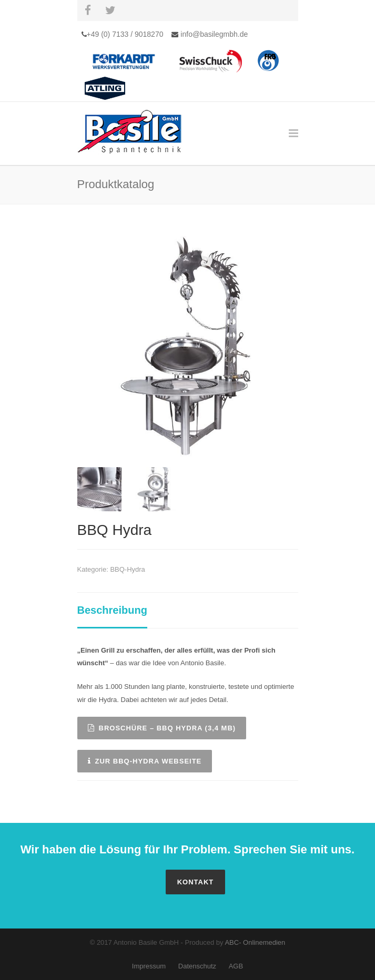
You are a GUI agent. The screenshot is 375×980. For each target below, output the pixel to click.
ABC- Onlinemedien (255, 942)
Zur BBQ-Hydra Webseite (145, 761)
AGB (236, 966)
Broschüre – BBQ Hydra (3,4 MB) (162, 728)
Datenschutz (197, 966)
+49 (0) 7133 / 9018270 (125, 34)
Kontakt (196, 882)
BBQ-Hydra (127, 569)
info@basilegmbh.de (213, 34)
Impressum (149, 966)
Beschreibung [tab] (112, 610)
